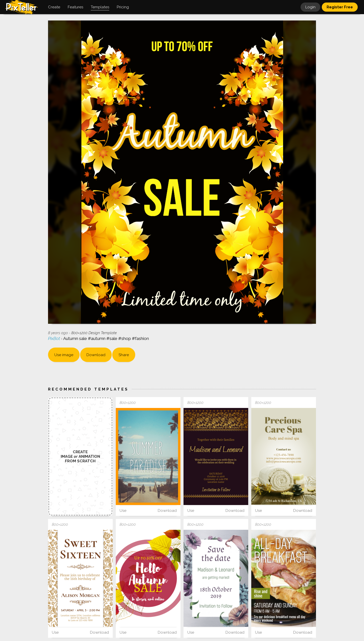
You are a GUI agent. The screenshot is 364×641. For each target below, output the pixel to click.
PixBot (54, 338)
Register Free (340, 7)
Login (310, 7)
